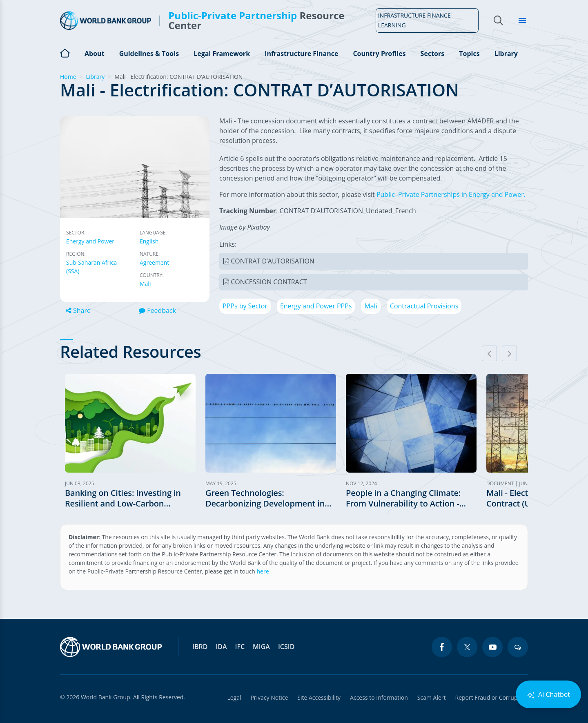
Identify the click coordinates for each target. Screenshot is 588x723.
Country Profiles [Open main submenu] (379, 54)
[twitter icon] (467, 647)
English (149, 241)
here (263, 571)
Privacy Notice (267, 697)
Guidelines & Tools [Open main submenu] (149, 54)
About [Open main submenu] (95, 54)
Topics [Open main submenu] (469, 54)
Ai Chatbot (548, 695)
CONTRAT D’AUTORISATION (273, 261)
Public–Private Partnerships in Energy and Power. (451, 194)
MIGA (261, 647)
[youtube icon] (492, 647)
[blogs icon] (518, 647)
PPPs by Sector (245, 306)
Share (78, 310)
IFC (240, 647)
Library (506, 54)
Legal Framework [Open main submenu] (222, 54)
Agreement (154, 262)
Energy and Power (90, 241)
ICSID (286, 647)
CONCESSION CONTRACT (269, 282)
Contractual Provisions (424, 306)
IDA (221, 647)
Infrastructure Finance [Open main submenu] (301, 54)
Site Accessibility (318, 697)
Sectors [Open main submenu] (433, 54)
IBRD (200, 647)
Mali (145, 284)
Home (65, 52)
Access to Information (378, 697)
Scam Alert (431, 697)
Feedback (157, 310)
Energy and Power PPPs (316, 306)
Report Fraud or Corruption (492, 697)
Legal (232, 697)
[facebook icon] (442, 647)
